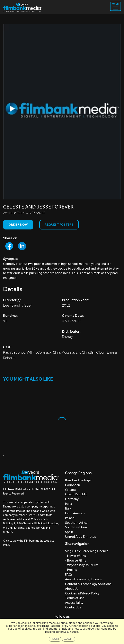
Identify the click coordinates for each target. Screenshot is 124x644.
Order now (18, 225)
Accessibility (74, 603)
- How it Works (76, 556)
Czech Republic (76, 494)
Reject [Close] (55, 639)
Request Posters (59, 225)
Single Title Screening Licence (87, 551)
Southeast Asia (76, 527)
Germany (72, 499)
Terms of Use (75, 598)
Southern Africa (76, 523)
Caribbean (73, 485)
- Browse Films (76, 560)
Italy (68, 508)
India (69, 504)
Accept (69, 639)
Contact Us (73, 607)
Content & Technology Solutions (88, 584)
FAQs (69, 574)
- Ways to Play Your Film (82, 565)
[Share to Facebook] (9, 246)
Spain (69, 532)
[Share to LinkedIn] (22, 246)
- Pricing (71, 570)
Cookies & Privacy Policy (82, 593)
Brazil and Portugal (78, 480)
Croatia (70, 490)
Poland (70, 518)
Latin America (75, 513)
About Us (72, 589)
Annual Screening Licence (84, 579)
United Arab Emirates (81, 537)
